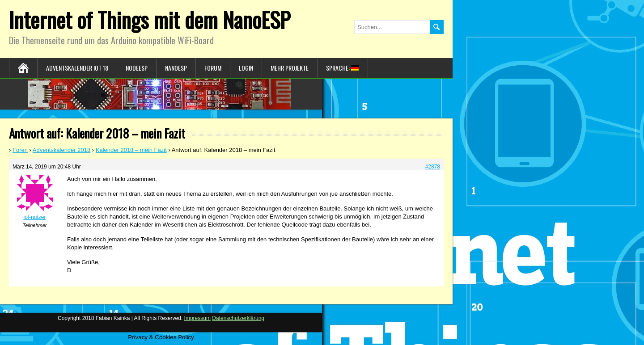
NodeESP (137, 68)
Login (246, 68)
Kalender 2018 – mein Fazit (131, 150)
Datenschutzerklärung (238, 318)
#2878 (433, 167)
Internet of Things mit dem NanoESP (150, 19)
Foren (20, 150)
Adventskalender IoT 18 (77, 68)
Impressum (197, 318)
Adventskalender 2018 (61, 150)
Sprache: (343, 68)
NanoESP (176, 68)
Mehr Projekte (290, 68)
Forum (213, 68)
